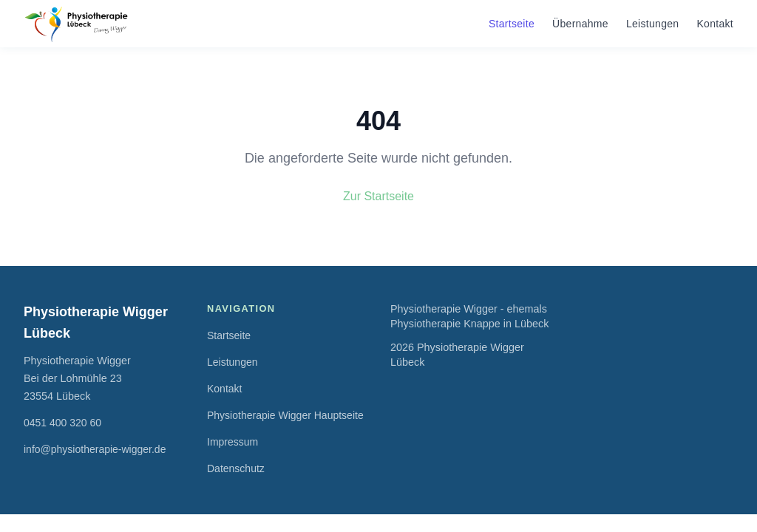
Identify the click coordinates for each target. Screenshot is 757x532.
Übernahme (580, 24)
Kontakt (715, 24)
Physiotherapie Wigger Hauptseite (285, 415)
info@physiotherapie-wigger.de (95, 449)
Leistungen (653, 24)
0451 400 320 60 (62, 423)
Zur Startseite (378, 196)
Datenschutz (236, 468)
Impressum (232, 442)
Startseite (512, 24)
